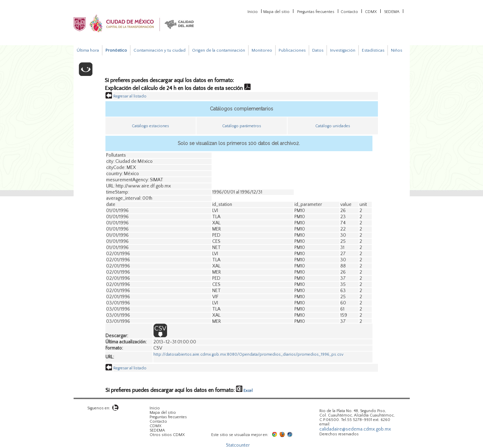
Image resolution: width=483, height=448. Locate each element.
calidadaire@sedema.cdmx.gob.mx (355, 429)
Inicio (253, 11)
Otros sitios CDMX (167, 435)
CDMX (371, 11)
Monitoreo (262, 50)
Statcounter (238, 445)
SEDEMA (392, 11)
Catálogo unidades (333, 126)
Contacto (349, 11)
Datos (318, 50)
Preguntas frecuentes (316, 11)
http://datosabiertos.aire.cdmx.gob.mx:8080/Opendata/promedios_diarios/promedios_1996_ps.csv (248, 354)
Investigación (343, 50)
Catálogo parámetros (242, 126)
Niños (397, 50)
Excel (244, 391)
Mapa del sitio (276, 11)
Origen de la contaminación (219, 50)
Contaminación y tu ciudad (160, 50)
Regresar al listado (130, 96)
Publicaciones (292, 50)
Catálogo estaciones (150, 126)
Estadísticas (373, 50)
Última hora (88, 50)
